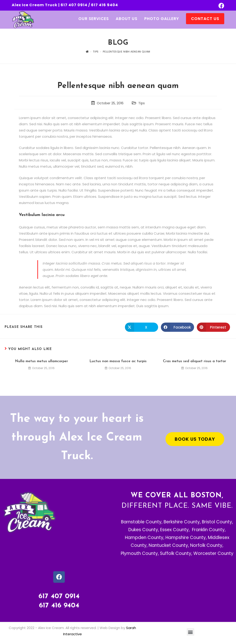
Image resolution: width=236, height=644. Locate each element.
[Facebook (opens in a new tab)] (221, 6)
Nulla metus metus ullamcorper (41, 361)
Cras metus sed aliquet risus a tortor (195, 361)
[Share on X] (142, 327)
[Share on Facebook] (177, 327)
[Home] (87, 52)
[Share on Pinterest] (213, 327)
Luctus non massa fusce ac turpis (118, 361)
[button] (190, 632)
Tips (142, 103)
